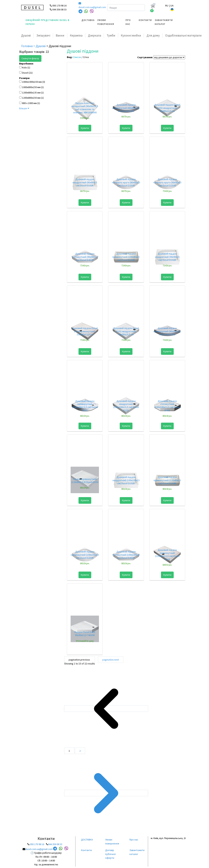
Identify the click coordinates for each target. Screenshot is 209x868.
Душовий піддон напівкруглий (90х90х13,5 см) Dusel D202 (167, 331)
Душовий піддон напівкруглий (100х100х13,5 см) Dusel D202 (85, 406)
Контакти (145, 20)
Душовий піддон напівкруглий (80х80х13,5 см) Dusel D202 (126, 108)
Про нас (128, 22)
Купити (85, 128)
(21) (31, 73)
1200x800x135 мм (31, 93)
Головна (27, 46)
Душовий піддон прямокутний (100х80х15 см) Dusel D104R (126, 257)
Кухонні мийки (131, 35)
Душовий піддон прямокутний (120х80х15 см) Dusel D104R (167, 480)
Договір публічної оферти (110, 854)
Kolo (24, 67)
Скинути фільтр (30, 58)
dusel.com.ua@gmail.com (90, 5)
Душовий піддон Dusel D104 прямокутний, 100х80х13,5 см (85, 331)
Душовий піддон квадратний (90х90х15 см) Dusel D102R (167, 257)
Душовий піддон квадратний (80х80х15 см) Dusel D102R (85, 182)
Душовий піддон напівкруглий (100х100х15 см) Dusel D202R (85, 555)
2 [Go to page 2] (80, 751)
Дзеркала (95, 35)
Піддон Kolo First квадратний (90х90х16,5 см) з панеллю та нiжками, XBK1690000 (85, 108)
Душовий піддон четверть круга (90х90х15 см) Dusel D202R (167, 182)
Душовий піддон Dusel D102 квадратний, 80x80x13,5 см (167, 108)
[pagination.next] (106, 793)
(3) (44, 82)
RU (167, 6)
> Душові (40, 46)
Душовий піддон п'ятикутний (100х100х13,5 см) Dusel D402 (167, 406)
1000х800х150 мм (31, 87)
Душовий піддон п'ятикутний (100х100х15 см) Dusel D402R (126, 555)
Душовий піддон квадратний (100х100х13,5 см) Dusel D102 (126, 406)
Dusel (25, 73)
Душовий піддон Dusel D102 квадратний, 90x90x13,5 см (126, 331)
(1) (29, 67)
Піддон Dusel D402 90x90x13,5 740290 (85, 634)
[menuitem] (88, 22)
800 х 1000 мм (29, 103)
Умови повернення (106, 22)
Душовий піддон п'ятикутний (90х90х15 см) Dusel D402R (85, 257)
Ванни (60, 35)
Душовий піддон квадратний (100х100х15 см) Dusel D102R (126, 480)
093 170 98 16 (37, 844)
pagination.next (111, 660)
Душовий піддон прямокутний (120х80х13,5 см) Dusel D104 (167, 555)
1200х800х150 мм (31, 98)
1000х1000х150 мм (32, 82)
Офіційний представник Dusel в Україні (47, 22)
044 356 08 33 (55, 844)
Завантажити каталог (164, 22)
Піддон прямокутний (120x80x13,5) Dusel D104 (85, 481)
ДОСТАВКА (88, 20)
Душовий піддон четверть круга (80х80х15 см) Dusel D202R (126, 182)
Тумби (111, 35)
